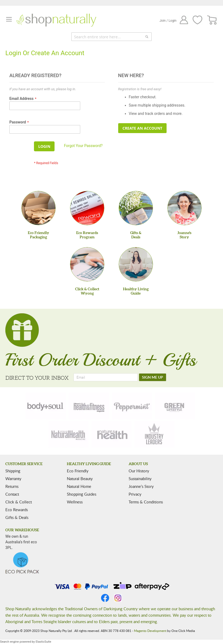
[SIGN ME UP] (153, 377)
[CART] (212, 20)
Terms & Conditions (146, 502)
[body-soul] (46, 406)
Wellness (75, 502)
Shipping (13, 471)
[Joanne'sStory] (184, 208)
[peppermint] (132, 406)
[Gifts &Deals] (136, 208)
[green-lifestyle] (175, 406)
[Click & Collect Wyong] (87, 264)
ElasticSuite (43, 642)
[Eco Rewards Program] (87, 208)
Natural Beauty (80, 479)
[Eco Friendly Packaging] (39, 208)
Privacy (135, 494)
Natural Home (79, 486)
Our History (139, 471)
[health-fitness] (89, 406)
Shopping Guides (82, 494)
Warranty (13, 479)
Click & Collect (19, 502)
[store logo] (56, 20)
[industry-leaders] (155, 434)
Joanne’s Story (141, 486)
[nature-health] (111, 434)
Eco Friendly (78, 471)
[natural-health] (68, 434)
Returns (12, 486)
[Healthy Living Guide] (136, 264)
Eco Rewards (17, 510)
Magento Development (150, 631)
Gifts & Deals (17, 517)
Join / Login (168, 21)
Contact (12, 494)
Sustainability (140, 479)
